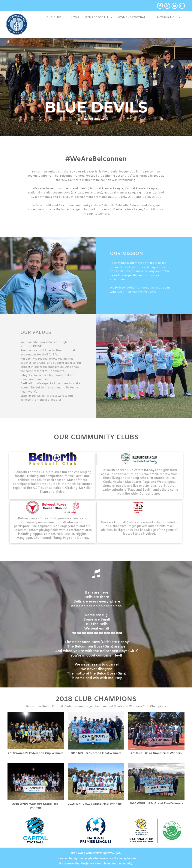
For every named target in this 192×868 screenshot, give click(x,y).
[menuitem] (56, 18)
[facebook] (160, 6)
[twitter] (167, 6)
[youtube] (175, 6)
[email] (182, 6)
